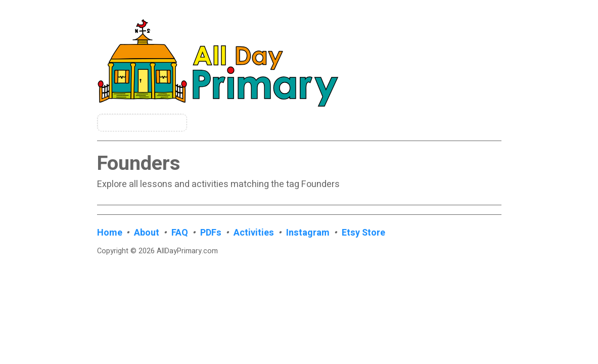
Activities (254, 233)
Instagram (308, 233)
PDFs (211, 233)
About (147, 233)
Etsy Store (363, 233)
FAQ (180, 233)
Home (110, 233)
